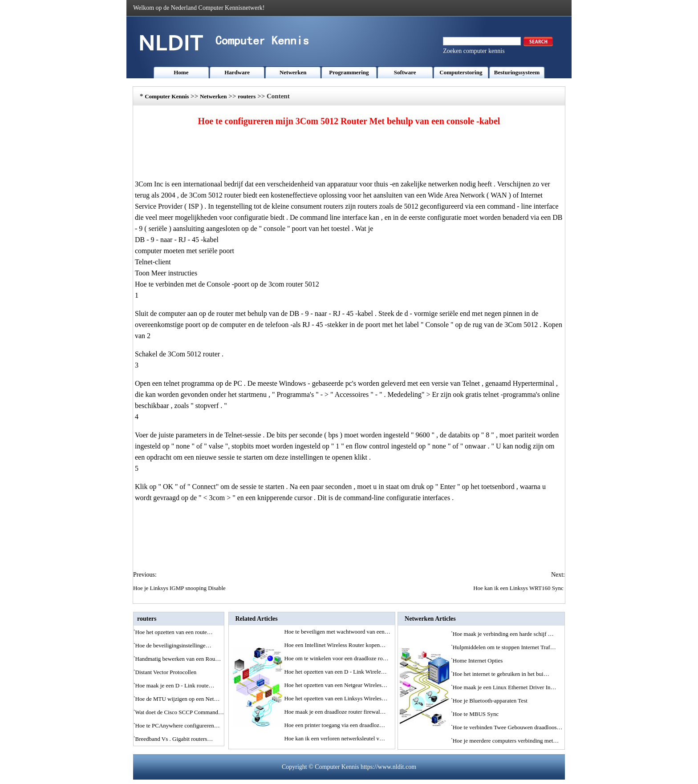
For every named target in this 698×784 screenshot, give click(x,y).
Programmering (349, 72)
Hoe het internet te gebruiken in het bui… (501, 674)
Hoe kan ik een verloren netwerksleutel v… (335, 738)
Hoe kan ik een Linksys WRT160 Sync (519, 588)
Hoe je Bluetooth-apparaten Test (491, 701)
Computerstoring (461, 72)
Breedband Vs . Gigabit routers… (174, 739)
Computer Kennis (167, 96)
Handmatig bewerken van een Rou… (178, 659)
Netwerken (293, 72)
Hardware (237, 72)
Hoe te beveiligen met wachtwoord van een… (337, 632)
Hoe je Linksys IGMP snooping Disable (180, 588)
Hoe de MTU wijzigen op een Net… (178, 699)
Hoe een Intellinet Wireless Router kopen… (335, 645)
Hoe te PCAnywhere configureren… (178, 725)
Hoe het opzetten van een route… (174, 632)
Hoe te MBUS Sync (477, 714)
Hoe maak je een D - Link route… (175, 685)
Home (181, 72)
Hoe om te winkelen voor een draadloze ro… (336, 658)
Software (405, 72)
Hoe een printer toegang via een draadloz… (335, 725)
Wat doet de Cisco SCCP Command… (180, 712)
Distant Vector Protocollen (167, 672)
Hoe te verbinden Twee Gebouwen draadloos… (508, 727)
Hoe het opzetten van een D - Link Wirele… (335, 672)
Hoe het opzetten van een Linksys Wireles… (336, 698)
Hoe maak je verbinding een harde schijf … (503, 634)
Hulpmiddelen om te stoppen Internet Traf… (504, 647)
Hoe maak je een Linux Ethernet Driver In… (505, 687)
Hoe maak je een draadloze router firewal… (335, 712)
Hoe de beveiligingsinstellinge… (173, 645)
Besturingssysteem (517, 72)
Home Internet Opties (479, 661)
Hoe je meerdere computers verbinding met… (506, 741)
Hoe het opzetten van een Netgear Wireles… (336, 685)
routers (247, 96)
